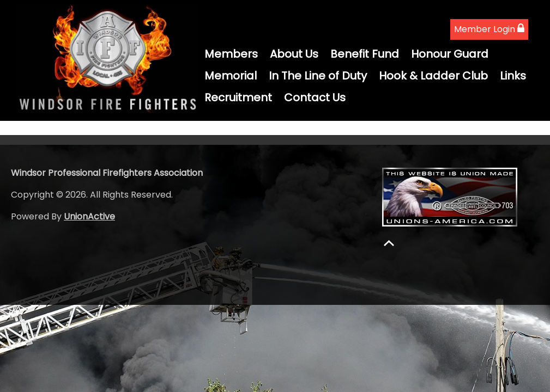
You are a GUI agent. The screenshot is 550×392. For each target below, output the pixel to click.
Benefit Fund (365, 54)
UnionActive (89, 216)
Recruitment (238, 97)
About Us (294, 54)
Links (513, 76)
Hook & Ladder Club (433, 76)
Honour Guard (450, 54)
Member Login (489, 29)
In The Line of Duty (318, 76)
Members (231, 54)
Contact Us (315, 97)
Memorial (231, 76)
